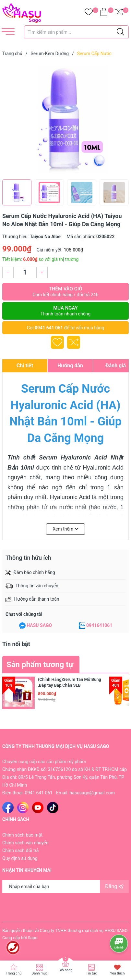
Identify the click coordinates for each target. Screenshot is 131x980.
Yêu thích (117, 973)
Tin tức (91, 973)
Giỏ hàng (65, 970)
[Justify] (120, 32)
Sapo (33, 938)
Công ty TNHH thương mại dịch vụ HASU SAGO (84, 931)
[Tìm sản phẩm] (76, 32)
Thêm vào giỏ (65, 292)
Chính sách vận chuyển (25, 843)
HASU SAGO (39, 625)
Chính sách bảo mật (22, 835)
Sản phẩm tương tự (40, 665)
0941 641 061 (49, 328)
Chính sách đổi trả (20, 851)
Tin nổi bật (16, 644)
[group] (65, 119)
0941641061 (99, 625)
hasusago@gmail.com (92, 793)
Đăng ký (114, 886)
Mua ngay (65, 311)
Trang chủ (14, 973)
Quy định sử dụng (20, 858)
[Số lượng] (25, 272)
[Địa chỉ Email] (65, 887)
